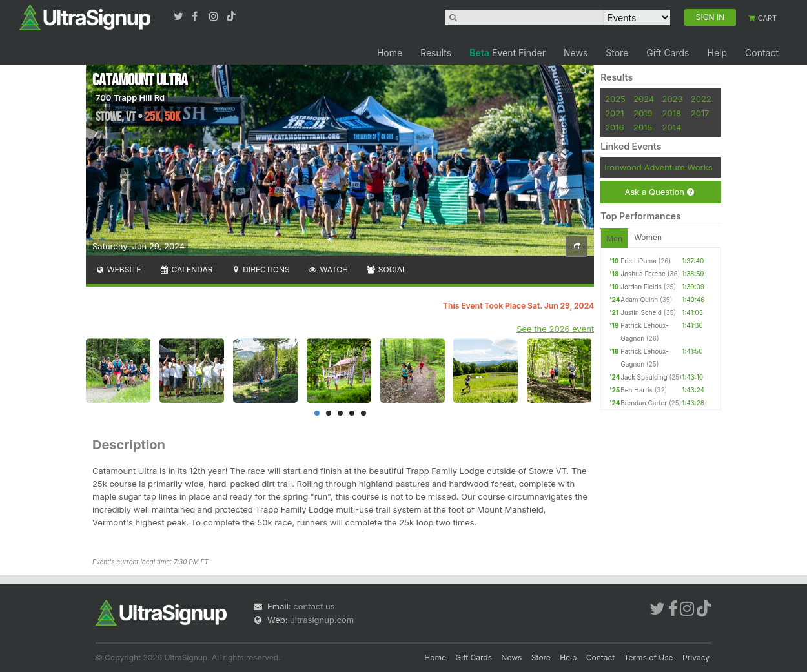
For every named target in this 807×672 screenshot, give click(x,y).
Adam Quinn (639, 300)
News (576, 53)
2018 (672, 113)
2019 (643, 113)
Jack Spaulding (644, 377)
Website (118, 270)
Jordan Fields (641, 287)
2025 (615, 99)
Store (617, 53)
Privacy (696, 657)
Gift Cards (668, 53)
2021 (614, 113)
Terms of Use (649, 657)
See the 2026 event (555, 329)
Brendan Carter (644, 403)
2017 (700, 113)
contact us (314, 606)
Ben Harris (637, 390)
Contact (762, 53)
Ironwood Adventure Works (658, 167)
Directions (260, 270)
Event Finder (507, 53)
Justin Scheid (641, 312)
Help (717, 53)
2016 (614, 127)
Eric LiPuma (638, 261)
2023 (673, 99)
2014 (672, 127)
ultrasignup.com (322, 620)
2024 (644, 99)
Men (614, 239)
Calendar (186, 270)
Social (386, 270)
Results (436, 53)
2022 (701, 99)
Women (648, 237)
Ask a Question (659, 192)
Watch (328, 270)
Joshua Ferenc (643, 274)
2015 (643, 127)
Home (390, 53)
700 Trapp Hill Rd (130, 97)
